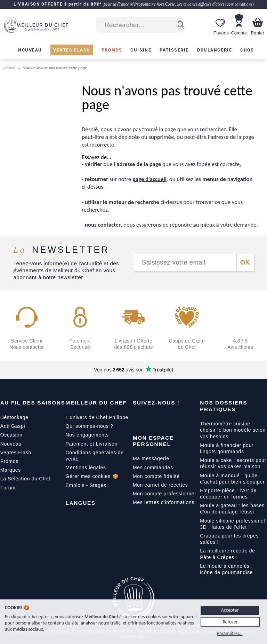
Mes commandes (153, 468)
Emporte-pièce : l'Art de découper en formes (228, 494)
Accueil (9, 68)
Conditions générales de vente (95, 456)
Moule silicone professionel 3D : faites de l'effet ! (232, 524)
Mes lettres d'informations (164, 502)
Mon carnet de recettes (160, 485)
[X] (182, 419)
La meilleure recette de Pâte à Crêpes (228, 554)
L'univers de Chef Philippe (97, 417)
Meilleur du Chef (96, 403)
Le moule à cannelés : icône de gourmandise (226, 569)
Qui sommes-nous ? (90, 426)
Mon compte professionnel (164, 494)
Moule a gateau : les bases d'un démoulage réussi (232, 509)
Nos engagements (87, 435)
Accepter (230, 610)
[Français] (71, 519)
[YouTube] (153, 419)
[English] (86, 519)
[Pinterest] (197, 419)
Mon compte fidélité (156, 476)
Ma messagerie (151, 458)
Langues (81, 503)
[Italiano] (100, 519)
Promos (9, 461)
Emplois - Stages (86, 485)
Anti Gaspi (13, 426)
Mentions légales (86, 468)
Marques (11, 470)
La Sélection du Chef (25, 479)
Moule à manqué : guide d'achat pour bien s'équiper (232, 479)
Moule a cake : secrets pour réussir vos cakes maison (233, 463)
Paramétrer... (230, 633)
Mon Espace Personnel (153, 441)
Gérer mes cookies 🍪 (92, 476)
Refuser (230, 622)
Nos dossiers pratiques (224, 406)
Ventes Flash (16, 453)
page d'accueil (149, 179)
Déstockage (14, 417)
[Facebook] (138, 419)
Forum (8, 488)
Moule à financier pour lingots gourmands (227, 448)
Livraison (107, 444)
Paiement (77, 444)
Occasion (11, 435)
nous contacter (103, 225)
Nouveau (11, 444)
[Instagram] (168, 419)
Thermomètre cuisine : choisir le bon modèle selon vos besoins (233, 430)
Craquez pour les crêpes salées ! (229, 539)
